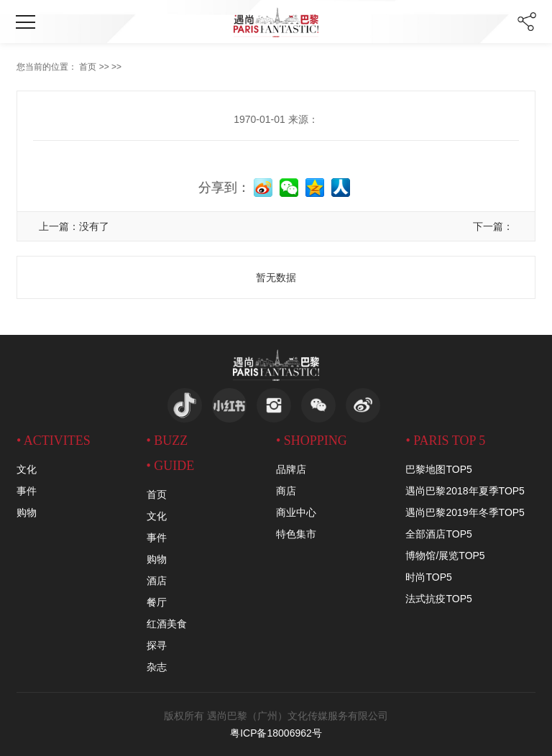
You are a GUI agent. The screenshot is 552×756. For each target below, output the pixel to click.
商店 (286, 491)
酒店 (157, 581)
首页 (88, 67)
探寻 (157, 645)
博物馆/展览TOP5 (445, 556)
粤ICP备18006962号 (276, 733)
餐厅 (157, 602)
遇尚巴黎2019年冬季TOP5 (465, 512)
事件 (27, 491)
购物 (27, 512)
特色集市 (296, 534)
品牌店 (291, 469)
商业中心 (296, 512)
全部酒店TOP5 (438, 534)
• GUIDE (171, 466)
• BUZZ (167, 441)
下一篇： (493, 226)
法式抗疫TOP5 (438, 599)
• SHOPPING (312, 441)
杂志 (157, 667)
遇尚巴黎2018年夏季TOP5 (465, 491)
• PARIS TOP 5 (445, 441)
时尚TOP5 (428, 577)
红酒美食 (167, 624)
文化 (27, 469)
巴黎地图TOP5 (438, 469)
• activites (54, 441)
